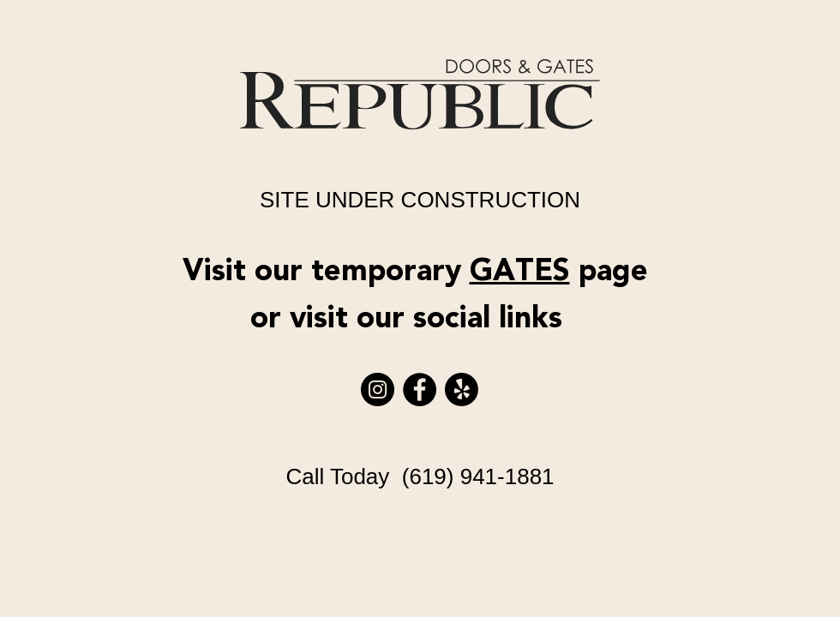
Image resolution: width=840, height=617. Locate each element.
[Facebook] (420, 389)
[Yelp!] (462, 389)
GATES (520, 271)
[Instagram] (378, 389)
